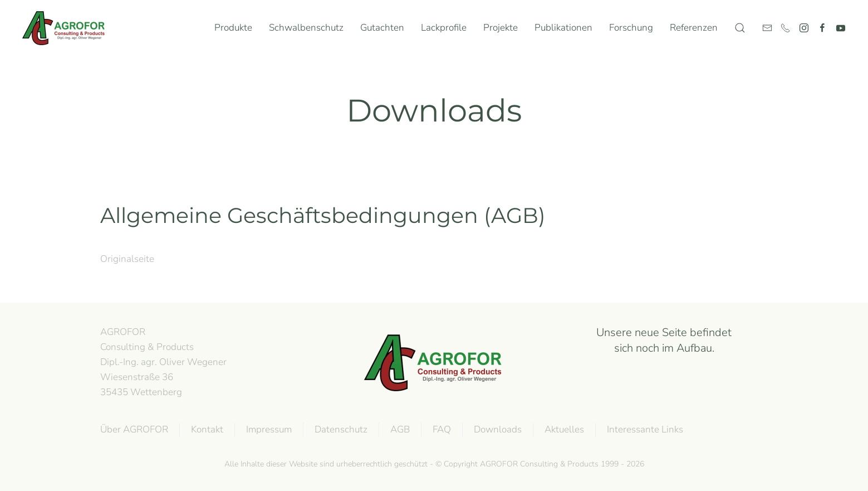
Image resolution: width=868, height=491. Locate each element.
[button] (740, 28)
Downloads (497, 429)
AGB (399, 429)
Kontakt (206, 429)
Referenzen (694, 28)
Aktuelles (563, 429)
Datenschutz (340, 429)
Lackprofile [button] (444, 28)
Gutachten (382, 28)
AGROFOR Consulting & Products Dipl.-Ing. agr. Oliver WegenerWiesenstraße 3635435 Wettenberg (163, 362)
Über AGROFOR (133, 429)
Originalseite (127, 259)
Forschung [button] (631, 28)
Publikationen (563, 28)
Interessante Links (644, 429)
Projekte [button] (501, 28)
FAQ (441, 429)
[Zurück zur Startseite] (66, 28)
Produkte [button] (233, 28)
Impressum (268, 429)
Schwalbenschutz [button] (306, 28)
